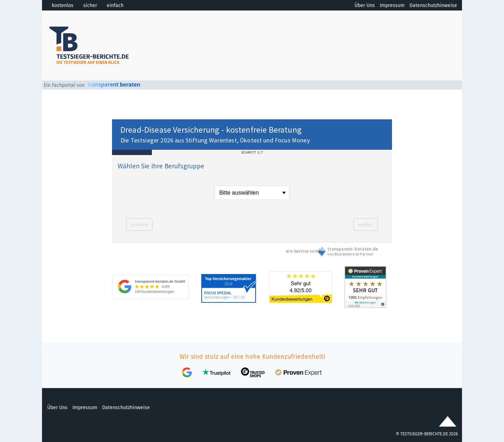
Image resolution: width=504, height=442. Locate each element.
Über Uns (365, 5)
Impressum (392, 5)
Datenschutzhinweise (433, 5)
